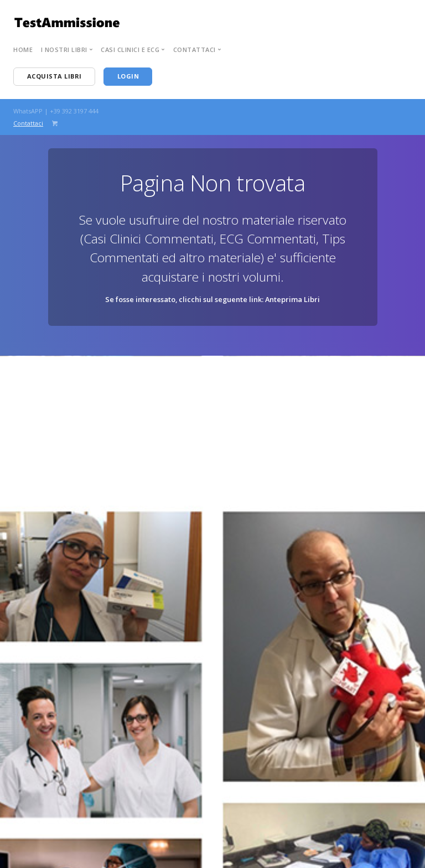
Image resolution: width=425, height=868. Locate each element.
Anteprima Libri (292, 299)
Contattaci (28, 123)
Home (23, 50)
